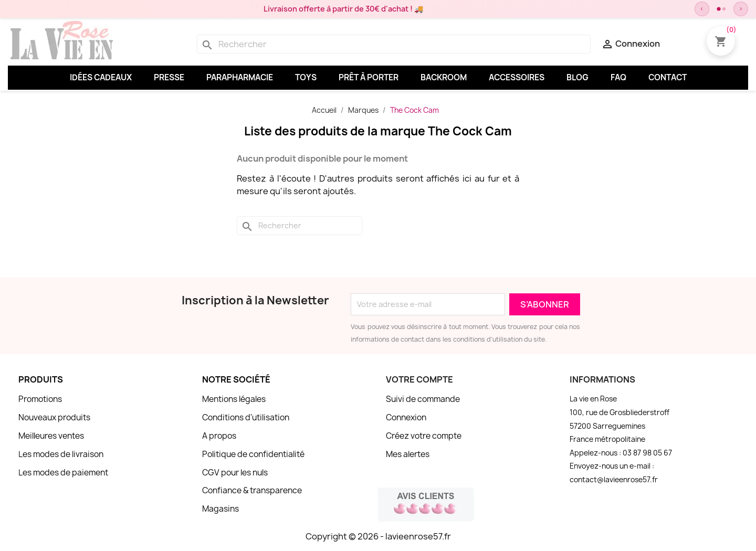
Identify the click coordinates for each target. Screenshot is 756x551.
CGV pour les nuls (235, 473)
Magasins (220, 509)
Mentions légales (234, 399)
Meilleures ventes (51, 436)
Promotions (40, 399)
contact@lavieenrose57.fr (614, 480)
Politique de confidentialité (253, 454)
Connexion (406, 417)
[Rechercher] (394, 44)
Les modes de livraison (61, 454)
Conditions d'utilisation (246, 417)
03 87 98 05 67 (647, 453)
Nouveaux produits (54, 417)
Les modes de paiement (63, 473)
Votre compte (419, 379)
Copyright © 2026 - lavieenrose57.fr (378, 536)
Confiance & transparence (252, 490)
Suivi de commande (423, 399)
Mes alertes (408, 454)
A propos (219, 436)
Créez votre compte (424, 436)
